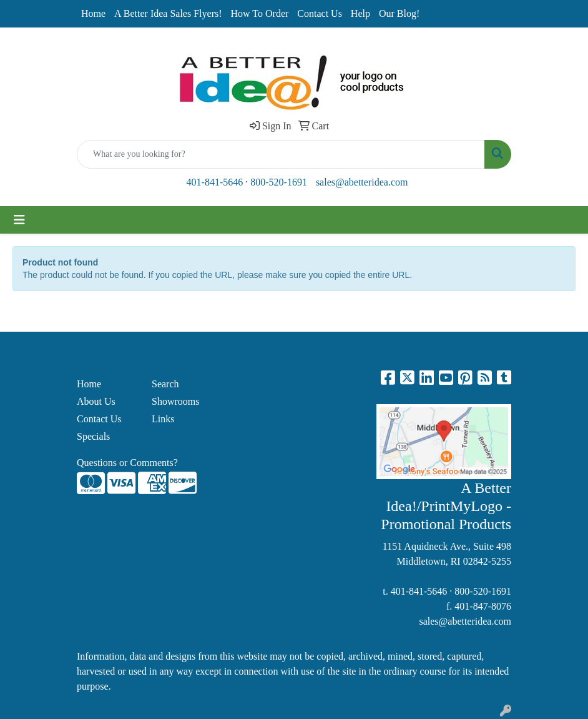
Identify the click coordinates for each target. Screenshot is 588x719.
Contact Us (320, 13)
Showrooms (175, 401)
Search (165, 384)
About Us (96, 401)
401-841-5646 (215, 182)
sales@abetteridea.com (362, 182)
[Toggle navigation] (19, 220)
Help (360, 13)
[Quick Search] (281, 154)
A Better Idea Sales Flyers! (168, 13)
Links (163, 419)
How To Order (260, 13)
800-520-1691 (279, 182)
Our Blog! (399, 13)
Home (93, 13)
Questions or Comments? (127, 463)
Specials (93, 436)
